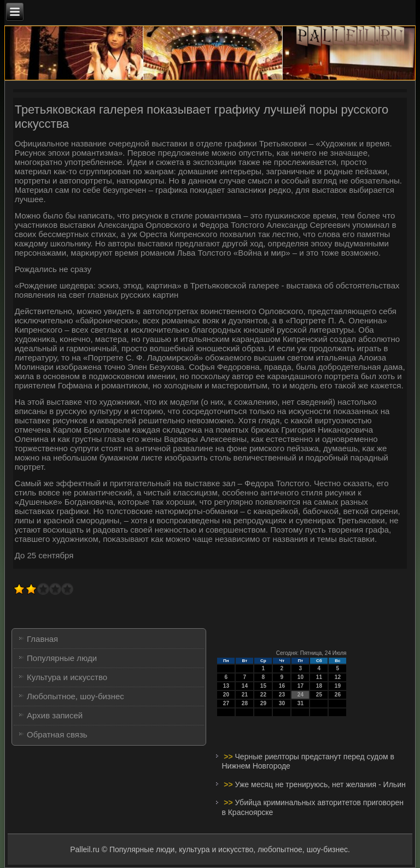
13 (226, 686)
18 (319, 686)
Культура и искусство (67, 677)
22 (263, 695)
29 (263, 703)
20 (226, 695)
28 (245, 703)
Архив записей (55, 715)
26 (338, 695)
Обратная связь (57, 734)
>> (229, 757)
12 (338, 677)
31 (301, 703)
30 (282, 703)
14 (245, 686)
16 (282, 686)
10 (301, 677)
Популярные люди (62, 658)
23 (282, 695)
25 (319, 695)
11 (319, 677)
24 (301, 695)
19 (338, 686)
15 (263, 686)
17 (301, 686)
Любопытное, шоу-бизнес (75, 696)
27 (226, 703)
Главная (42, 639)
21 (245, 695)
